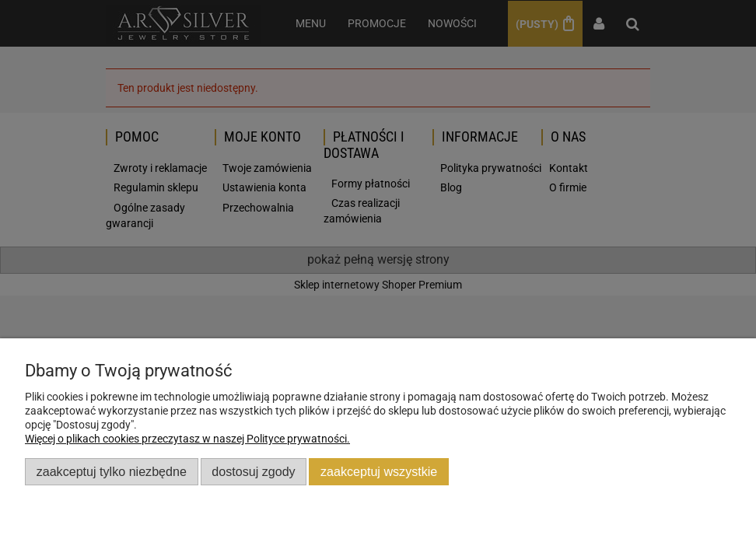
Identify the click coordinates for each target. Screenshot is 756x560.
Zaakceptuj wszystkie (379, 471)
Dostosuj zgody (253, 471)
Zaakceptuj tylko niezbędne (112, 471)
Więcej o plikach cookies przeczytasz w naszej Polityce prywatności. (187, 439)
